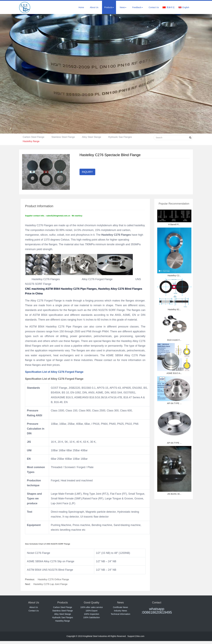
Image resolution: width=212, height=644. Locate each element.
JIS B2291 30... (174, 494)
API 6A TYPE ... (174, 403)
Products (109, 7)
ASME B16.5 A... (174, 373)
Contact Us (154, 7)
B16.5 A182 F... (174, 340)
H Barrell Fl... (174, 224)
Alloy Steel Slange (92, 137)
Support (131, 636)
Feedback (137, 7)
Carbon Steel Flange (34, 137)
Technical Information (120, 614)
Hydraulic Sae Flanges (121, 137)
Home (81, 7)
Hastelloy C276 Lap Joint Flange (50, 584)
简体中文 (171, 7)
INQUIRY (87, 172)
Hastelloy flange (31, 141)
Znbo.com (140, 636)
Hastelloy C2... (174, 276)
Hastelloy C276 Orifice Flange (53, 579)
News (123, 7)
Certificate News (120, 607)
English (186, 7)
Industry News (121, 611)
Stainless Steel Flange (64, 137)
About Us (94, 7)
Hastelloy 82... (174, 309)
